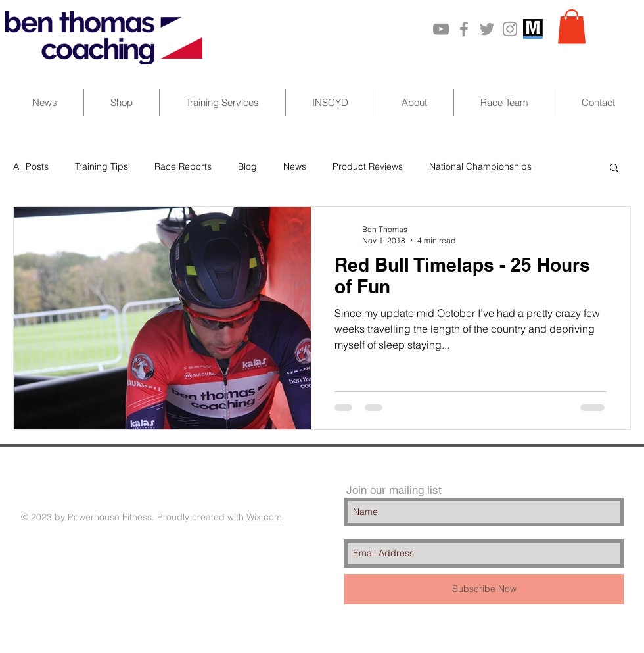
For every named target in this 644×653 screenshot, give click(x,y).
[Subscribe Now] (484, 589)
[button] (572, 27)
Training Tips (102, 166)
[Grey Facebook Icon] (464, 29)
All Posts (31, 166)
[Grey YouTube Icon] (441, 29)
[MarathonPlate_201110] (533, 29)
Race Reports (183, 166)
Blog (247, 166)
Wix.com (264, 517)
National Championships (480, 166)
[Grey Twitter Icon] (487, 29)
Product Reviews (368, 166)
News (295, 166)
